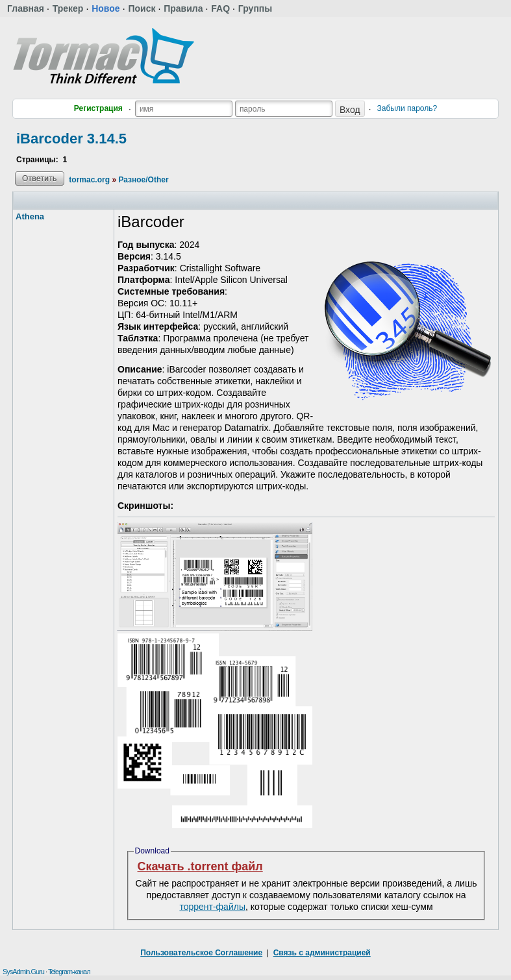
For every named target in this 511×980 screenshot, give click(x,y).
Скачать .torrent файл (200, 866)
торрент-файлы (212, 907)
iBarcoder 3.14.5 (71, 139)
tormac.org (89, 180)
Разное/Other (143, 180)
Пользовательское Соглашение (201, 953)
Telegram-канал (69, 972)
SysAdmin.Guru (23, 972)
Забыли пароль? (407, 108)
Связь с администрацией (322, 953)
